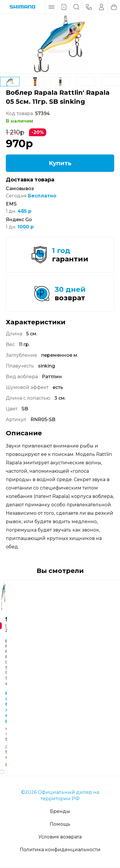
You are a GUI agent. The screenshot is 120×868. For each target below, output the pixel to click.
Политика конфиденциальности (60, 850)
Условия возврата (60, 837)
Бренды (60, 811)
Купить (60, 163)
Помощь (60, 824)
